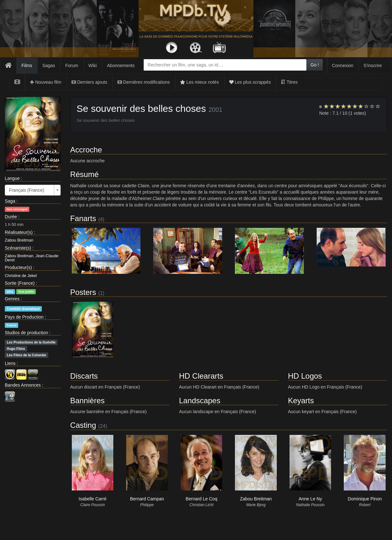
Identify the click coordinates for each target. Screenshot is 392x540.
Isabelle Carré (92, 499)
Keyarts (301, 401)
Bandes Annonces (23, 385)
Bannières (87, 401)
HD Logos (305, 376)
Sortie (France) (20, 283)
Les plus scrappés (250, 82)
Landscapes (200, 401)
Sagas (49, 66)
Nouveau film (46, 82)
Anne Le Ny (310, 499)
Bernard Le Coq (202, 499)
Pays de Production (24, 317)
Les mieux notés (200, 82)
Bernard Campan (147, 499)
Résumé (84, 174)
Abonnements (121, 66)
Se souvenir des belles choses (141, 108)
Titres (289, 82)
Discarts (84, 376)
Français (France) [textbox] (26, 190)
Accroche (86, 150)
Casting (83, 425)
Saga (10, 201)
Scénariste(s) (18, 248)
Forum (72, 66)
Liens (10, 363)
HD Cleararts (201, 376)
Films (27, 66)
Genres (12, 299)
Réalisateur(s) (19, 232)
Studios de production (26, 333)
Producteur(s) (18, 267)
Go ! (315, 65)
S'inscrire (373, 66)
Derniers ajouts (89, 82)
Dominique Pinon (365, 499)
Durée (11, 217)
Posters (83, 292)
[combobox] (225, 65)
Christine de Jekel (21, 276)
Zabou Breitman (19, 240)
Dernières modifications (144, 82)
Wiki (93, 66)
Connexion (343, 66)
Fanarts (83, 218)
